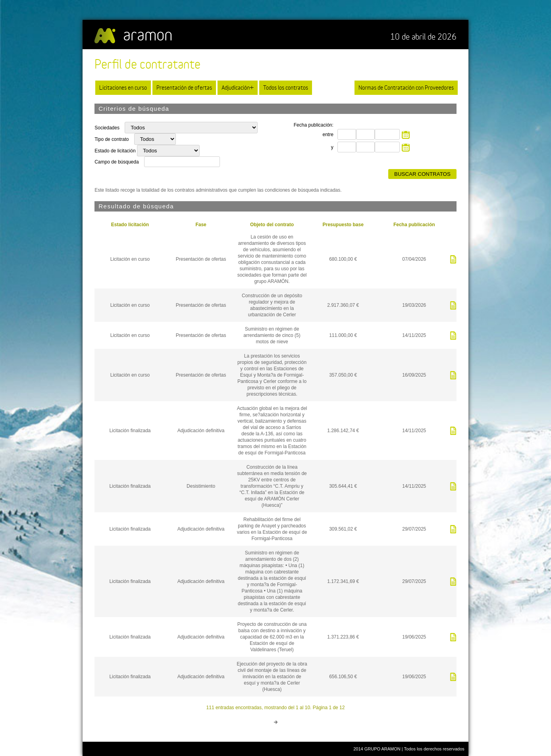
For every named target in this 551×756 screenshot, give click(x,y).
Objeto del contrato (272, 225)
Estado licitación (130, 225)
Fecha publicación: (314, 125)
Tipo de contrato (112, 139)
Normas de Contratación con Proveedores (406, 88)
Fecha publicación (414, 225)
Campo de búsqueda (117, 162)
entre (328, 135)
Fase (201, 225)
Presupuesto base (343, 225)
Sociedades (108, 128)
